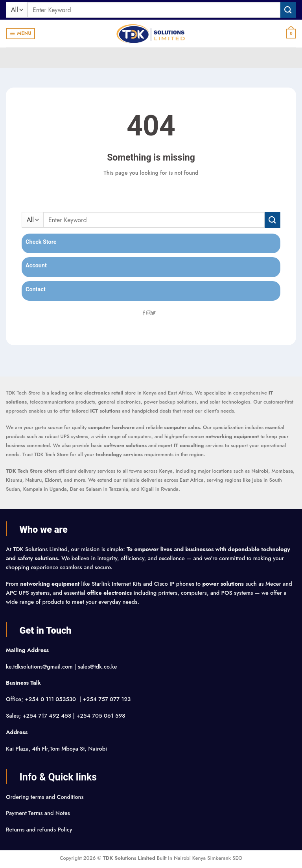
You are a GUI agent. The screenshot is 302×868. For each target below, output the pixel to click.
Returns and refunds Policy (39, 830)
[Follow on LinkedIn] (158, 313)
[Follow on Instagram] (149, 313)
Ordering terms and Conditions (46, 797)
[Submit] (288, 10)
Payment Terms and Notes (39, 813)
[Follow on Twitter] (153, 313)
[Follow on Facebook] (144, 313)
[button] (21, 34)
